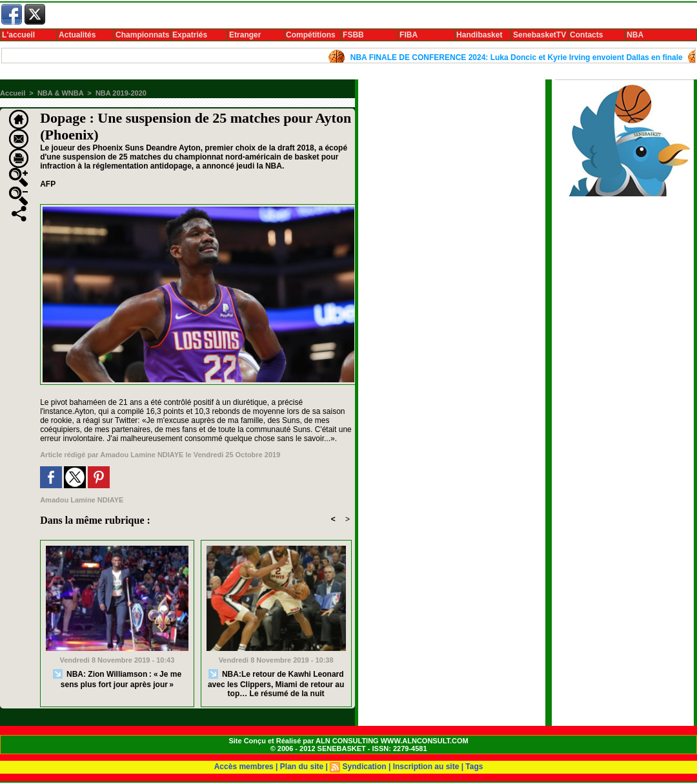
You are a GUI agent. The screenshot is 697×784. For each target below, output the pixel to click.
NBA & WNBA (60, 93)
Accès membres (244, 767)
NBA (635, 35)
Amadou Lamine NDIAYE (142, 455)
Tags (474, 767)
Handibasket (479, 35)
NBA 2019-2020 (121, 93)
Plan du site (302, 767)
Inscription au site (426, 767)
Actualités (77, 35)
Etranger (245, 35)
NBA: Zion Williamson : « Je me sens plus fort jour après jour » (117, 679)
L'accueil (18, 35)
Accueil (13, 93)
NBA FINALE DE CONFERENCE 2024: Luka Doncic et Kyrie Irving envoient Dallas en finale (520, 57)
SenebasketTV (540, 35)
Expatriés (190, 35)
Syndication (365, 767)
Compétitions (311, 35)
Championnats (142, 35)
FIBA (409, 35)
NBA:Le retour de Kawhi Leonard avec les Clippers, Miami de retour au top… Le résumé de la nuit (276, 684)
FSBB (353, 35)
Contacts (586, 35)
